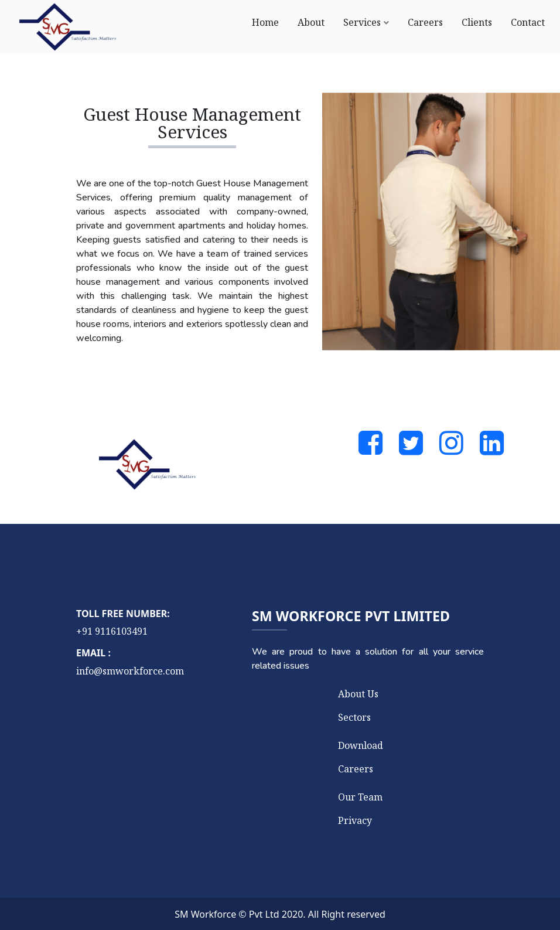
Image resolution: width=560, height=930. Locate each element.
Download (361, 745)
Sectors (354, 717)
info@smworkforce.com (130, 671)
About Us (358, 694)
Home (265, 22)
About (311, 22)
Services (362, 22)
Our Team (360, 797)
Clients (477, 22)
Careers (425, 22)
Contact (528, 22)
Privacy (355, 820)
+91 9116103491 (112, 631)
